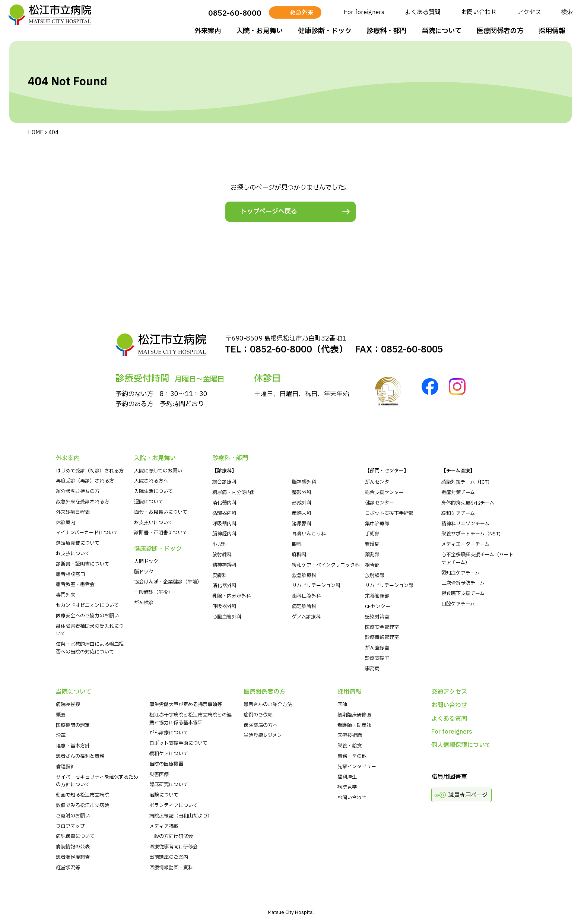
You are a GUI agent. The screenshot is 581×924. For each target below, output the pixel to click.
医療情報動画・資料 (171, 868)
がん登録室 (377, 648)
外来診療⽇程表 (73, 512)
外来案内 (207, 31)
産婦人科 (302, 513)
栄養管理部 (377, 596)
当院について (441, 31)
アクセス (528, 12)
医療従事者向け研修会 (174, 847)
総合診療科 (224, 482)
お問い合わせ (478, 12)
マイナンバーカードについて (87, 533)
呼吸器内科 (224, 524)
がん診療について (169, 733)
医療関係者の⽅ (499, 31)
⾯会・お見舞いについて (161, 512)
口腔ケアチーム (458, 604)
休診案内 (66, 523)
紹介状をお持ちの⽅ (78, 491)
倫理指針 (66, 767)
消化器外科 (224, 586)
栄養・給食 (350, 746)
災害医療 (159, 775)
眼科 (297, 544)
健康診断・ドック (324, 31)
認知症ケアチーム (461, 573)
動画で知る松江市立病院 (82, 795)
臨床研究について (169, 785)
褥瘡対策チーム (458, 493)
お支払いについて (153, 523)
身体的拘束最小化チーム (468, 503)
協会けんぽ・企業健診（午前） (168, 582)
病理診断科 (304, 607)
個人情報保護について (461, 745)
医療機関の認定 (73, 725)
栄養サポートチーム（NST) (471, 534)
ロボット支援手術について (178, 743)
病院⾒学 (347, 787)
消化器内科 (224, 503)
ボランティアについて (174, 806)
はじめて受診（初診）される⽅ (90, 471)
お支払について (73, 554)
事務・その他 (352, 756)
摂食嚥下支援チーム (463, 594)
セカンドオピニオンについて (87, 605)
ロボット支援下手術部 (389, 513)
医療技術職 (350, 735)
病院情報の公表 (73, 847)
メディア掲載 (164, 826)
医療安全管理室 (382, 627)
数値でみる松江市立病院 (82, 806)
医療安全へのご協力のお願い (87, 616)
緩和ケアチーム (458, 513)
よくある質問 (422, 12)
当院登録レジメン (263, 735)
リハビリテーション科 (316, 586)
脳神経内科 (224, 534)
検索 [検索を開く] (566, 12)
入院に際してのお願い (158, 471)
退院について (149, 502)
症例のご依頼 (258, 715)
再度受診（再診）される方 (85, 481)
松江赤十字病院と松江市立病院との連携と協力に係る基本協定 (191, 719)
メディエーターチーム (465, 544)
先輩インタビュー (357, 767)
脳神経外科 (304, 482)
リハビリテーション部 (389, 586)
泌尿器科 (302, 524)
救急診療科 (304, 576)
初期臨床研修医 (354, 715)
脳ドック (144, 572)
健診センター (380, 503)
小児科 (220, 544)
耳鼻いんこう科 (309, 534)
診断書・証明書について (82, 564)
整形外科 (302, 493)
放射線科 (222, 555)
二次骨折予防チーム (463, 583)
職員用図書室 (449, 777)
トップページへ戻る (269, 211)
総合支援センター (384, 493)
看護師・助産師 (354, 725)
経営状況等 (68, 868)
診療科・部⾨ (385, 31)
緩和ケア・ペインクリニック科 (326, 565)
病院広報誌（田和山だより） (181, 816)
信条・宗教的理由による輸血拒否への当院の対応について (90, 648)
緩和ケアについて (169, 754)
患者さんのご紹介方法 (268, 705)
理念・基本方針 (73, 746)
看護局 (372, 544)
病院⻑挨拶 (68, 705)
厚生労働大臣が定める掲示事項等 (186, 705)
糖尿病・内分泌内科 (234, 493)
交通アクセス (449, 692)
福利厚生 (347, 777)
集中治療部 (377, 524)
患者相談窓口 (70, 575)
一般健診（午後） (153, 592)
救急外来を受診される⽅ (82, 502)
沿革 (61, 735)
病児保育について (75, 836)
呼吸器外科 (224, 607)
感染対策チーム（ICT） (467, 482)
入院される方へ (151, 481)
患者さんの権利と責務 (80, 756)
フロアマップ (70, 826)
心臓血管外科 (227, 617)
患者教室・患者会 (75, 585)
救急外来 (301, 13)
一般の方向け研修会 (171, 836)
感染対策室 (377, 617)
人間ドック (146, 561)
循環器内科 (224, 513)
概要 (61, 715)
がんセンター (380, 482)
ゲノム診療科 (306, 617)
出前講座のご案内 (169, 857)
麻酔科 (299, 555)
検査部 (372, 565)
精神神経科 (224, 565)
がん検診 (144, 603)
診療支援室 (377, 658)
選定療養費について (78, 543)
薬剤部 (372, 555)
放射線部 (375, 576)
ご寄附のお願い (73, 816)
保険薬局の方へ (261, 725)
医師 (342, 705)
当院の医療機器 (166, 764)
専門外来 (66, 595)
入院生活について (153, 491)
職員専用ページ (468, 795)
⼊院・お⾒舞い (258, 31)
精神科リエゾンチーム (465, 524)
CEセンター (378, 607)
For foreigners (363, 12)
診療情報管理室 (382, 637)
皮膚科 (220, 576)
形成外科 (302, 503)
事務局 (372, 669)
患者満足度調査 (73, 857)
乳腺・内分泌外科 (232, 596)
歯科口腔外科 (307, 596)
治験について (164, 795)
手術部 (372, 534)
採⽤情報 (551, 31)
